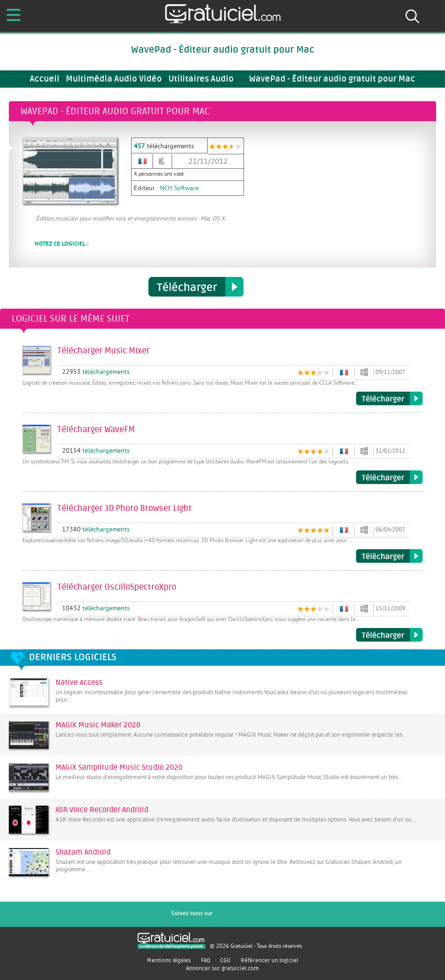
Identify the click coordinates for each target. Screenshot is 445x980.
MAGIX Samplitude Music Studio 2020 (119, 767)
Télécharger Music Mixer (389, 399)
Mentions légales (169, 960)
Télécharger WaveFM (389, 477)
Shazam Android (83, 852)
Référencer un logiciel (269, 960)
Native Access (79, 683)
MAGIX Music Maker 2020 (98, 725)
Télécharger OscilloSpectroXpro (389, 635)
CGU (225, 960)
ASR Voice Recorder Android (102, 810)
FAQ (206, 960)
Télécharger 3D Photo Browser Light (389, 556)
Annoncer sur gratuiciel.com (222, 968)
